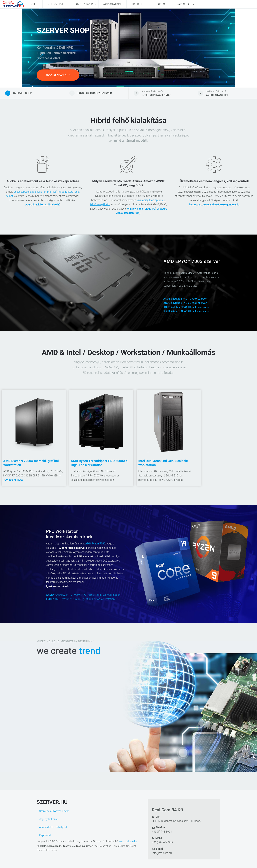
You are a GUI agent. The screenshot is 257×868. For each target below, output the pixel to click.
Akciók (162, 4)
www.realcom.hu (128, 841)
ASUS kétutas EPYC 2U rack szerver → (186, 311)
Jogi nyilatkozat (48, 819)
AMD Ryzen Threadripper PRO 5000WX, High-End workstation (100, 463)
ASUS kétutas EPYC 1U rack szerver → (186, 307)
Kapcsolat (184, 4)
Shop (35, 4)
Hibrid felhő (139, 4)
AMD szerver (84, 4)
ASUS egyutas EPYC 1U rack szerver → (187, 299)
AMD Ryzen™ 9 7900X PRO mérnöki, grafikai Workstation (83, 595)
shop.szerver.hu (58, 75)
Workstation (112, 4)
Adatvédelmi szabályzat (53, 827)
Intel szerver (56, 4)
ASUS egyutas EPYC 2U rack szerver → (187, 303)
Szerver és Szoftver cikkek (54, 811)
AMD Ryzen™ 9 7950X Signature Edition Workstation (80, 599)
